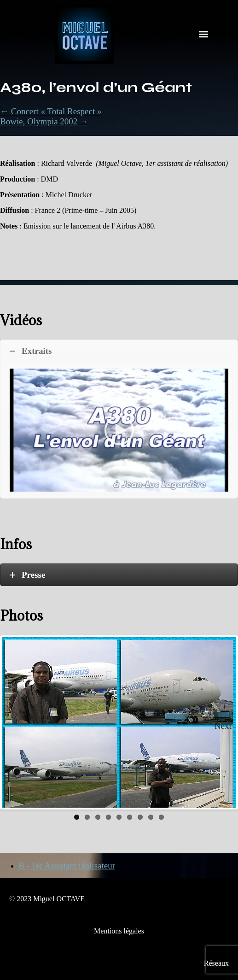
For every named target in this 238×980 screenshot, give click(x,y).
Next (223, 726)
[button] (203, 34)
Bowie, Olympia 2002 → (44, 121)
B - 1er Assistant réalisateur (67, 866)
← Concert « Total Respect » (51, 111)
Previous (16, 722)
